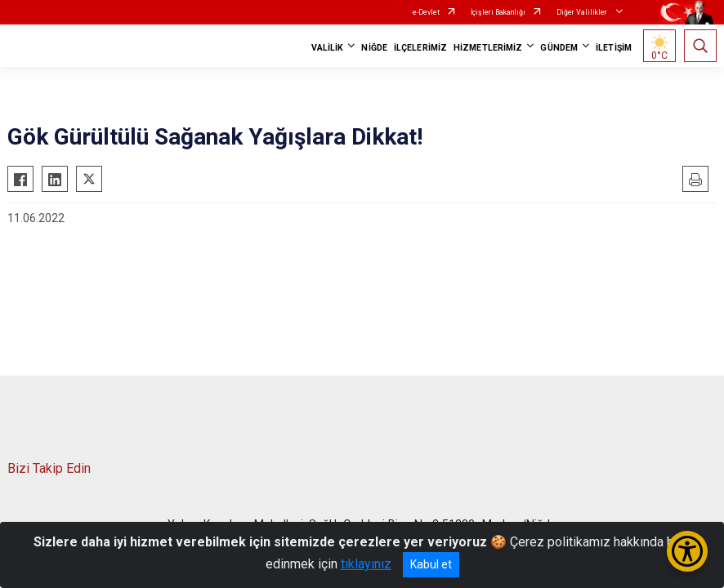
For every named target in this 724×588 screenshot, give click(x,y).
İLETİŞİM (614, 48)
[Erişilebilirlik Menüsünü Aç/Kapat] (687, 551)
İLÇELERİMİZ (420, 48)
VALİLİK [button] (328, 48)
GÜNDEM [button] (559, 48)
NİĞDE (374, 48)
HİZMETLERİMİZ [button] (488, 48)
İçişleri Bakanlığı (498, 12)
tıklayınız (366, 564)
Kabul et (431, 564)
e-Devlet (426, 12)
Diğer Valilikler (583, 12)
